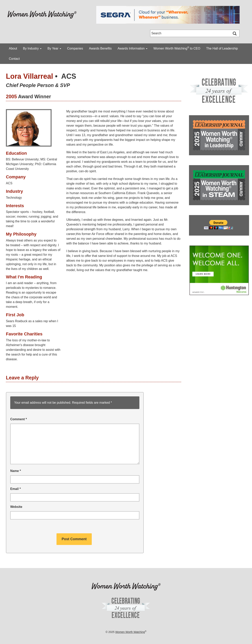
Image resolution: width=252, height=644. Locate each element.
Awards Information (132, 48)
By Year (54, 48)
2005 (11, 96)
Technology (14, 198)
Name (16, 471)
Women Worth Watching (130, 632)
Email (15, 489)
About (13, 48)
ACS (69, 76)
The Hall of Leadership (222, 48)
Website (16, 507)
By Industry (32, 48)
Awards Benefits (100, 48)
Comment (19, 419)
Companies (75, 48)
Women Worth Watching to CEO (177, 48)
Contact (14, 59)
